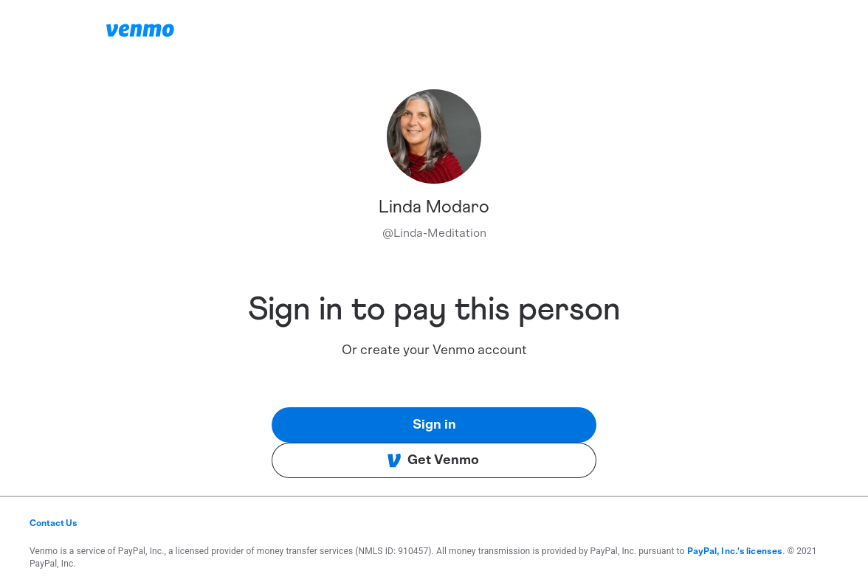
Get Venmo (433, 460)
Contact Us (54, 523)
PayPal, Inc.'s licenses (735, 551)
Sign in (434, 425)
